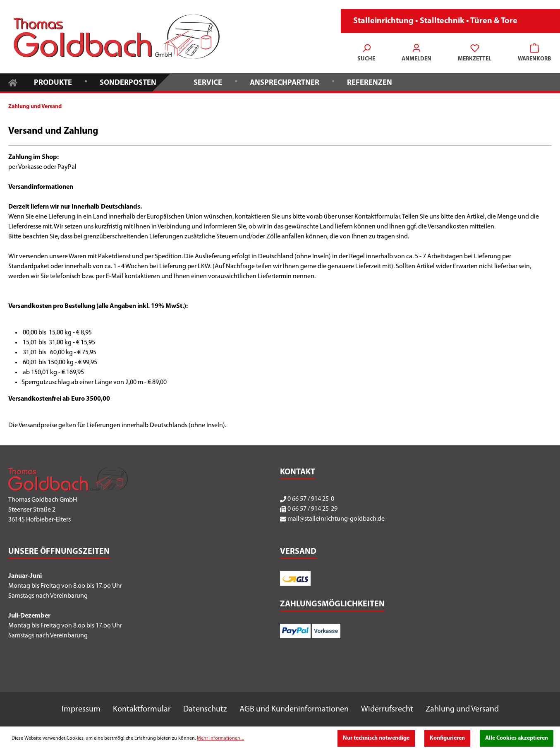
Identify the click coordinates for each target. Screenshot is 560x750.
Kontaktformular (142, 709)
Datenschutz (205, 709)
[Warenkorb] (532, 54)
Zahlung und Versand (462, 709)
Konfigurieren (447, 738)
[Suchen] (366, 54)
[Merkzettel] (475, 54)
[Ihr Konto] (416, 54)
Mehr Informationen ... (220, 738)
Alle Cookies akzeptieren (517, 738)
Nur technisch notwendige (376, 738)
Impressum (81, 709)
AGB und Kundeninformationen (294, 709)
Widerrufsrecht (387, 709)
